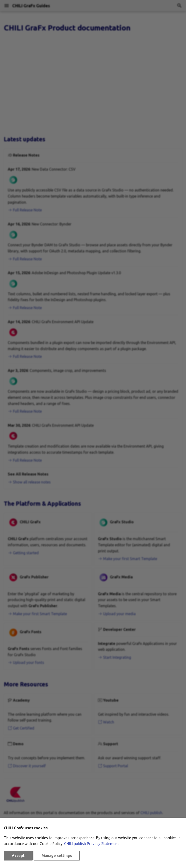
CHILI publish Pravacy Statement (91, 844)
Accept (18, 856)
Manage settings (57, 856)
